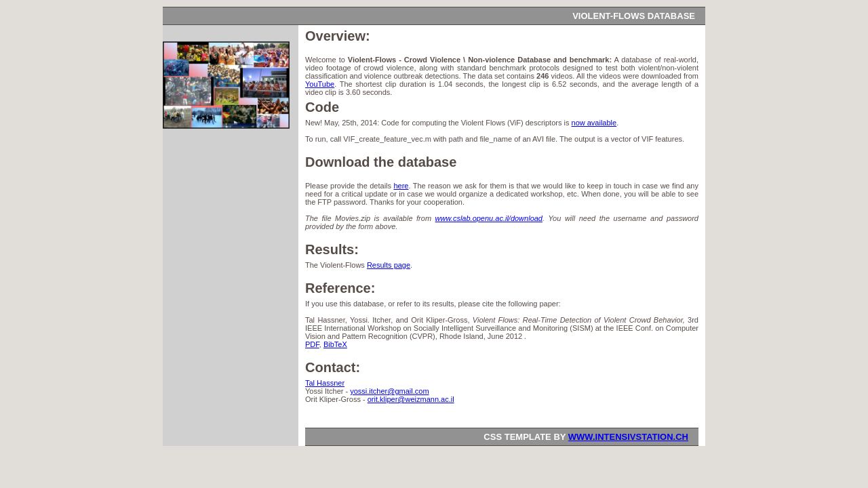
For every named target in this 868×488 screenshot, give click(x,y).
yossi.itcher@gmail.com (389, 391)
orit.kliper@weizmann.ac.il (411, 399)
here (401, 186)
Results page (389, 265)
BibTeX (335, 344)
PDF (312, 344)
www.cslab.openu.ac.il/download (489, 218)
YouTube (320, 84)
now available (594, 123)
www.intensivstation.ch (628, 437)
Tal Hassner (325, 383)
